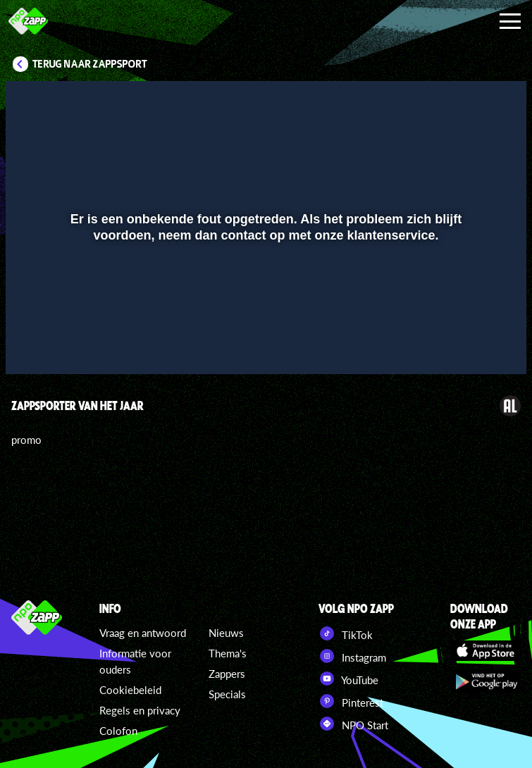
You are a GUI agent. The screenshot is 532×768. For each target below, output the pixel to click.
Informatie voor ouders (135, 661)
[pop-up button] (468, 343)
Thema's (228, 653)
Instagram (352, 656)
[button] (34, 343)
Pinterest (351, 701)
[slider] (264, 314)
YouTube (348, 679)
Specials (227, 694)
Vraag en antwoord (143, 633)
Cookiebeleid (130, 690)
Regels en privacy (140, 710)
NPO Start (353, 724)
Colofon (118, 731)
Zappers (227, 674)
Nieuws (226, 633)
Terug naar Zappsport (90, 64)
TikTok (346, 633)
